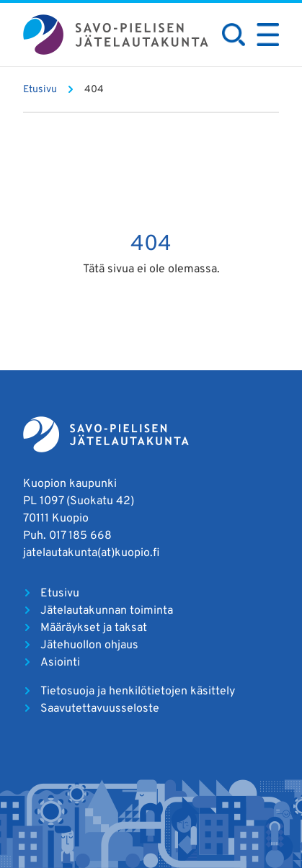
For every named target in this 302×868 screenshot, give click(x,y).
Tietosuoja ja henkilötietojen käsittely (138, 692)
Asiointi (60, 663)
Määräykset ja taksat (94, 628)
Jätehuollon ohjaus (89, 645)
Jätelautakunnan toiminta (107, 611)
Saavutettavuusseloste (100, 709)
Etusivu (60, 594)
